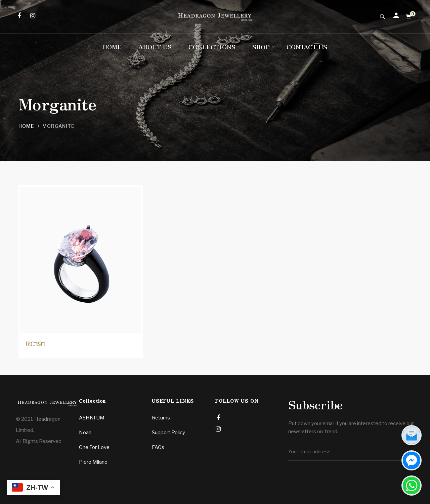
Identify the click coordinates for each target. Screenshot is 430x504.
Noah (85, 433)
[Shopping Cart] (408, 17)
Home (26, 126)
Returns (161, 418)
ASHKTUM (92, 418)
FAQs (158, 447)
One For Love (94, 447)
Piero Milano (93, 462)
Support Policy (168, 433)
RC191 (35, 344)
